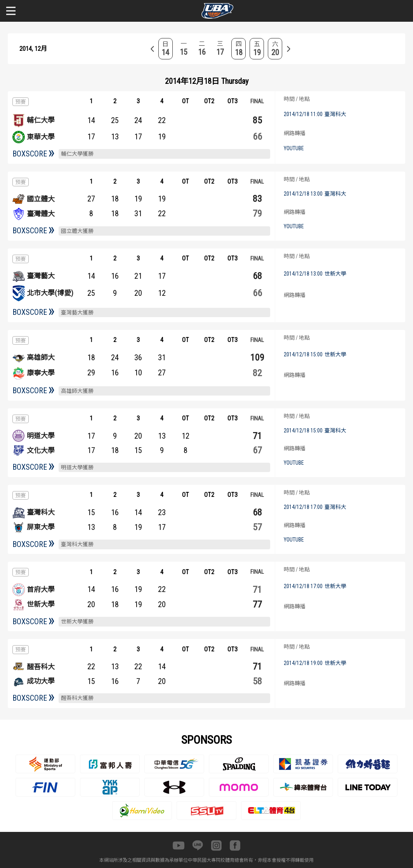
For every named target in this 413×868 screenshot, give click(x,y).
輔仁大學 (41, 120)
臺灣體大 (41, 214)
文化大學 (41, 450)
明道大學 (41, 436)
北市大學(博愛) (50, 293)
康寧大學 (41, 373)
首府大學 (41, 589)
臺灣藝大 (41, 276)
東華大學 (41, 137)
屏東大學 (41, 527)
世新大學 (41, 604)
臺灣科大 (41, 512)
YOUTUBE (294, 148)
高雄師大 (41, 357)
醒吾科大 (41, 667)
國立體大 (41, 199)
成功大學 (41, 681)
